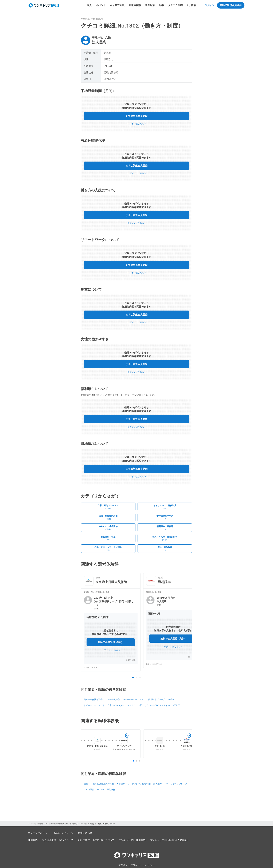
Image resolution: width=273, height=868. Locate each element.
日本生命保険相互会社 (94, 699)
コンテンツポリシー (39, 833)
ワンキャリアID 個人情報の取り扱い (169, 840)
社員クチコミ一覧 (80, 824)
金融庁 (87, 784)
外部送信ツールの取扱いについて (96, 840)
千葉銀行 (111, 790)
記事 (161, 5)
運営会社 (123, 865)
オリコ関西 (89, 790)
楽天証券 (158, 784)
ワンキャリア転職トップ (37, 824)
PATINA (100, 790)
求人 (89, 5)
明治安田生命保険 (64, 824)
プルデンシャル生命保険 (139, 784)
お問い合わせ (85, 833)
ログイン (209, 5)
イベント (101, 5)
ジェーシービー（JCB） (134, 699)
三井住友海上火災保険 (103, 784)
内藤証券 (121, 784)
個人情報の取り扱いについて (58, 840)
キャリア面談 (117, 5)
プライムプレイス (179, 784)
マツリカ (131, 705)
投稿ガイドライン (64, 833)
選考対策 (150, 5)
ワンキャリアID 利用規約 (132, 840)
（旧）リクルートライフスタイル (154, 705)
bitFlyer (171, 699)
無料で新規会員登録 (231, 5)
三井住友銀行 (114, 699)
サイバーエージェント (94, 705)
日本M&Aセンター (116, 705)
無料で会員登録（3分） (111, 642)
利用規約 (33, 840)
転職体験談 (135, 5)
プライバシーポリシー (143, 865)
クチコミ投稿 (175, 5)
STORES (176, 705)
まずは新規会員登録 (136, 116)
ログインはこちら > (136, 124)
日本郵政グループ (157, 699)
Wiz (166, 784)
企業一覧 (52, 824)
